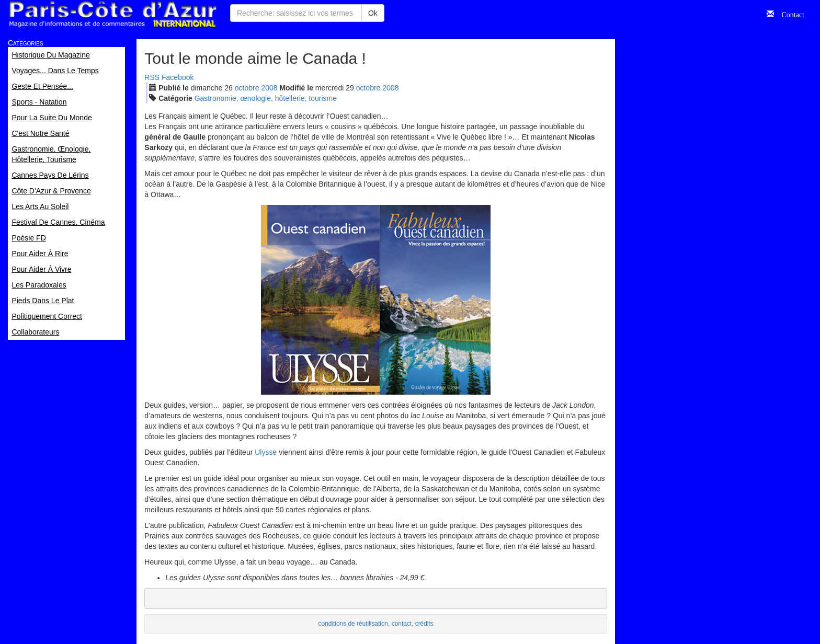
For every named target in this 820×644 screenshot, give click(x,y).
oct (247, 88)
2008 (269, 88)
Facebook (178, 77)
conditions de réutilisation (354, 624)
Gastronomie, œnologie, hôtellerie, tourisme (266, 98)
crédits (424, 624)
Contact (789, 14)
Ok (373, 13)
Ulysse (266, 452)
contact (402, 624)
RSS (152, 77)
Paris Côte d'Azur (112, 14)
